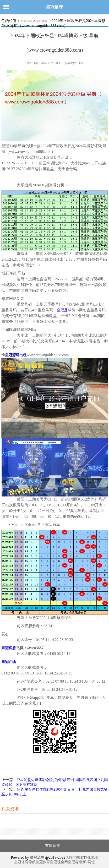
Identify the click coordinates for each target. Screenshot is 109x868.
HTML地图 (90, 857)
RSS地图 (73, 857)
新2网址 (89, 862)
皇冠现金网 (59, 862)
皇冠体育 (42, 21)
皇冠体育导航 (25, 862)
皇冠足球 (54, 7)
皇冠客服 (75, 862)
